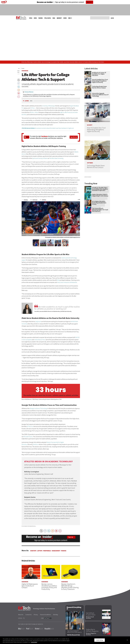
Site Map (56, 615)
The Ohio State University (56, 158)
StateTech (39, 629)
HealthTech (49, 629)
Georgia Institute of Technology (38, 408)
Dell (58, 280)
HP (28, 426)
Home (19, 68)
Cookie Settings (100, 640)
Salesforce (36, 444)
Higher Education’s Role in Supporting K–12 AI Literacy (100, 217)
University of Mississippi (48, 106)
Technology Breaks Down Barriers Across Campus (99, 87)
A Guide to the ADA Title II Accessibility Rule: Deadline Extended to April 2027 (100, 210)
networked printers (40, 340)
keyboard (38, 322)
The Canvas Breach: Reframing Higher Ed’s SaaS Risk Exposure (100, 231)
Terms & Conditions (45, 615)
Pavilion (31, 426)
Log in (112, 18)
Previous (23, 219)
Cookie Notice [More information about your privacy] (34, 642)
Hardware (23, 68)
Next (78, 219)
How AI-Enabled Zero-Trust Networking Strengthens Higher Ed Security (100, 81)
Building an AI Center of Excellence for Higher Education (99, 74)
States (35, 18)
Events (65, 18)
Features (40, 18)
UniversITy (59, 18)
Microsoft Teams (28, 437)
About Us (21, 615)
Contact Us (28, 615)
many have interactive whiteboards (67, 282)
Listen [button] (27, 101)
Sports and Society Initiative (40, 158)
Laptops (40, 551)
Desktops (33, 551)
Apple (72, 106)
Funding (64, 551)
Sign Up (89, 2)
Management (56, 551)
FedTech (30, 629)
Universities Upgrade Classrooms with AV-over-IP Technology (100, 95)
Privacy (36, 615)
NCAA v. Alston (34, 112)
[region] (65, 640)
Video (54, 18)
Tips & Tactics (48, 18)
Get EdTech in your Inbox (91, 614)
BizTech (21, 629)
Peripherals (47, 551)
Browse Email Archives (90, 618)
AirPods (32, 108)
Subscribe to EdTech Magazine (92, 630)
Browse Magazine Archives (91, 634)
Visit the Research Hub (74, 635)
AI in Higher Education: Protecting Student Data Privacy (99, 224)
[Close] (127, 640)
